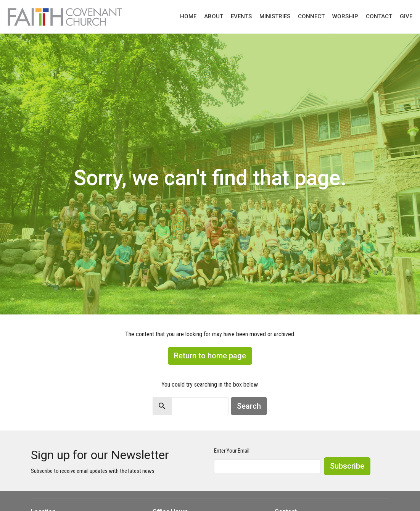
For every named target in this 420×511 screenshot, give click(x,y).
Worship (345, 16)
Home (188, 16)
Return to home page (210, 356)
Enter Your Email (232, 451)
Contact (379, 16)
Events (241, 16)
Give (406, 16)
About (214, 16)
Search (249, 406)
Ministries (275, 16)
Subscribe (347, 466)
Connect (311, 16)
